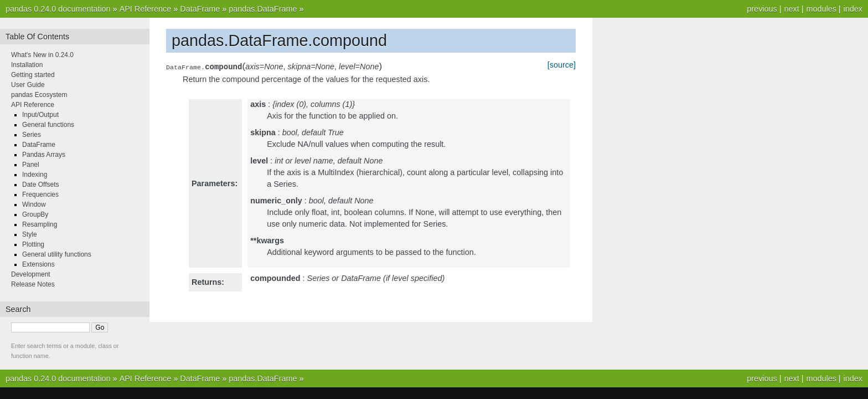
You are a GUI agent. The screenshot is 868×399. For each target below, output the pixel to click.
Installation (27, 65)
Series (32, 135)
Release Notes (33, 284)
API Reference (146, 9)
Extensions (38, 264)
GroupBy (35, 214)
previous (762, 9)
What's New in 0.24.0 (42, 55)
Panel (31, 165)
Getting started (33, 75)
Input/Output (40, 115)
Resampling (40, 224)
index (853, 9)
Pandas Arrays (44, 155)
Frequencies (40, 195)
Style (30, 234)
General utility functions (57, 254)
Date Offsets (40, 185)
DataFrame (200, 9)
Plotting (33, 244)
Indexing (35, 175)
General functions (48, 125)
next (791, 9)
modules (821, 9)
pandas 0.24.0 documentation (58, 9)
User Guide (28, 85)
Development (31, 274)
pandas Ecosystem (39, 95)
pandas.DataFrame (263, 9)
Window (34, 204)
